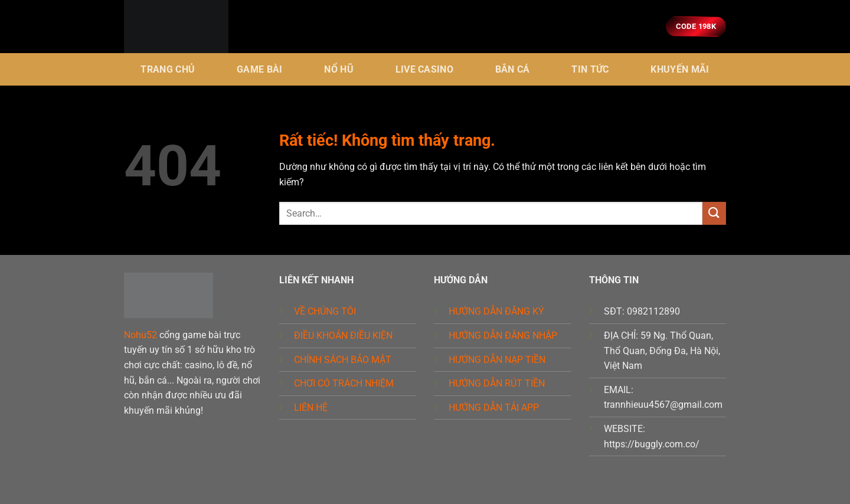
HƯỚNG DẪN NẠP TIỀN (497, 360)
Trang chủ (168, 69)
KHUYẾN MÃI (680, 69)
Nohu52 (140, 335)
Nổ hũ (339, 69)
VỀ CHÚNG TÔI (325, 311)
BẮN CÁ (513, 69)
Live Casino (425, 69)
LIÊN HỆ (311, 408)
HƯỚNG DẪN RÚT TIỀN (497, 383)
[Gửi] (714, 213)
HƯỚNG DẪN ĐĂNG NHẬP (503, 336)
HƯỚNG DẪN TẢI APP (494, 408)
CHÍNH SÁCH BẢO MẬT (343, 360)
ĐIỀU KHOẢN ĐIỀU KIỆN (343, 336)
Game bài (260, 69)
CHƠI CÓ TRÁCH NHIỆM (344, 383)
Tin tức (590, 69)
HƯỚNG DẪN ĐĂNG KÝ (496, 311)
